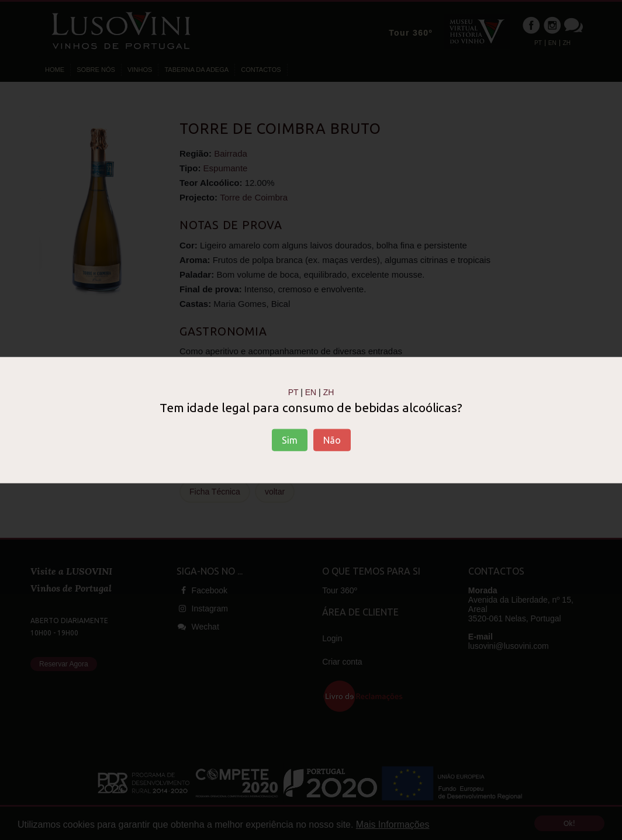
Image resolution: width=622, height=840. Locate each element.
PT (293, 392)
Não (332, 440)
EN (311, 392)
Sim (290, 440)
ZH (329, 392)
